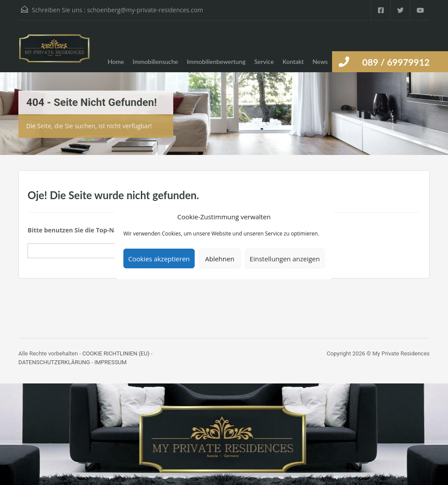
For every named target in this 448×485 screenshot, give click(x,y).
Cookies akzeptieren (159, 259)
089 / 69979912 (396, 62)
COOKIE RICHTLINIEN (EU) (116, 353)
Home (116, 62)
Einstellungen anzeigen (285, 259)
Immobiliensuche (155, 62)
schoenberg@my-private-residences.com (145, 10)
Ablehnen (220, 259)
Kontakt (293, 62)
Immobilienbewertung (216, 62)
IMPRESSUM (111, 362)
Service (264, 62)
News (320, 62)
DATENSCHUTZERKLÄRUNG (54, 362)
